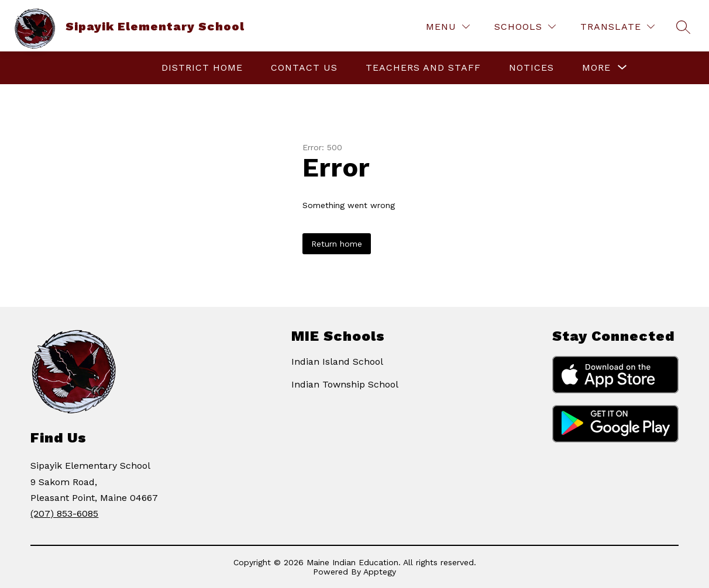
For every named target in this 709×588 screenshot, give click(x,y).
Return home (337, 244)
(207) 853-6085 (64, 513)
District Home (202, 68)
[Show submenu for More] (596, 68)
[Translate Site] (617, 27)
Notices (531, 68)
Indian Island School (337, 362)
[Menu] (448, 27)
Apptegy (380, 572)
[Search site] (683, 27)
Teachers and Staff (423, 68)
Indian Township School (345, 384)
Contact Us (304, 68)
